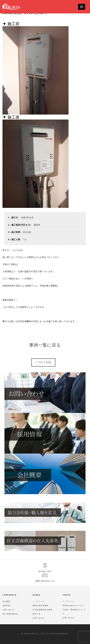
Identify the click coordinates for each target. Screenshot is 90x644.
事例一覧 (36, 614)
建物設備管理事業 (40, 605)
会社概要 (6, 601)
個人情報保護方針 (10, 614)
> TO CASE (43, 365)
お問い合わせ (8, 610)
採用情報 (6, 605)
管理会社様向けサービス (73, 605)
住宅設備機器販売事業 (42, 610)
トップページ (38, 601)
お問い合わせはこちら (45, 581)
